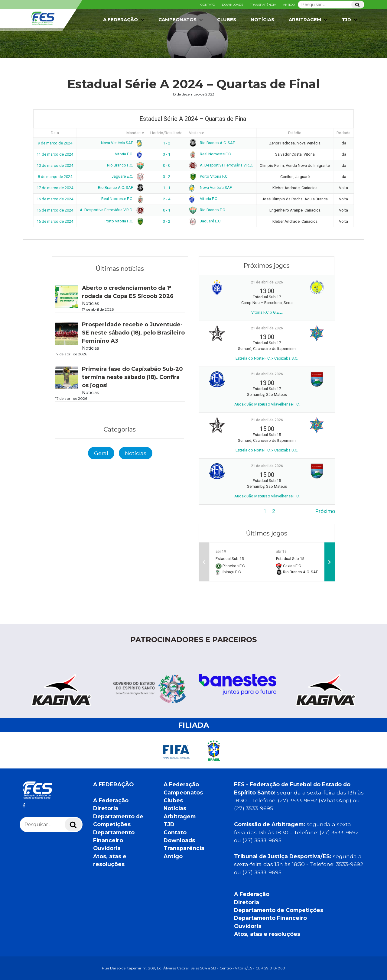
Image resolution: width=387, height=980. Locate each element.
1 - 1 (167, 188)
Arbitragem (309, 20)
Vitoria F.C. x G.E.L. (267, 312)
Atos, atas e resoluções (267, 934)
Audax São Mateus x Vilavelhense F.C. (267, 404)
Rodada (343, 133)
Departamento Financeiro (270, 918)
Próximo (325, 511)
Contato (208, 5)
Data (55, 133)
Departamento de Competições (279, 910)
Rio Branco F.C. (124, 165)
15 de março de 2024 (55, 221)
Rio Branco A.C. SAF (212, 143)
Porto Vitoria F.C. (209, 176)
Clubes (227, 19)
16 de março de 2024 (55, 199)
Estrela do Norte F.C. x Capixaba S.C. (267, 358)
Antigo (289, 5)
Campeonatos (181, 20)
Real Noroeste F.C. (210, 154)
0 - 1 (167, 210)
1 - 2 (167, 143)
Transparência (263, 5)
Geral (101, 453)
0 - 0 (167, 165)
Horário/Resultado (166, 133)
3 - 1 (167, 154)
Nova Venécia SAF (121, 143)
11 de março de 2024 (55, 154)
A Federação (124, 20)
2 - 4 (167, 199)
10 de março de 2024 (55, 165)
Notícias (262, 19)
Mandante (135, 133)
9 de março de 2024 (55, 143)
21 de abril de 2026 (267, 282)
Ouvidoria (107, 848)
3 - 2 (167, 177)
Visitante (197, 133)
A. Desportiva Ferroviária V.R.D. (221, 165)
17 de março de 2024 (55, 188)
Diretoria (106, 808)
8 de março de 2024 (55, 177)
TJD (350, 20)
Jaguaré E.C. (127, 176)
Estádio (295, 133)
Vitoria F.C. (128, 154)
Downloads (233, 5)
